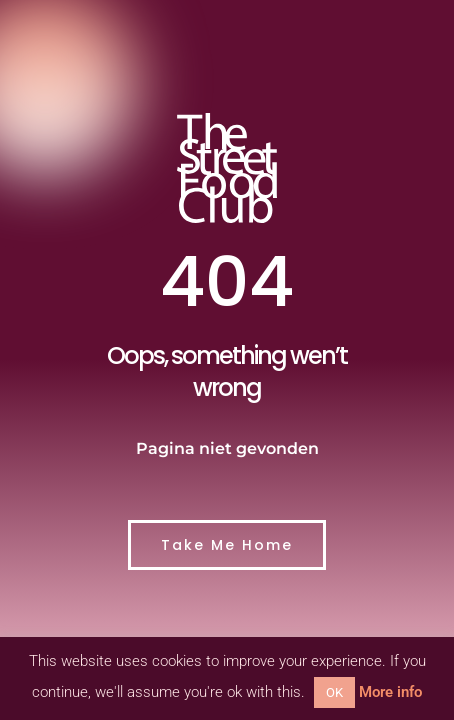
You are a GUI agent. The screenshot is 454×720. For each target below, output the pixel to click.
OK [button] (334, 692)
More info (390, 692)
